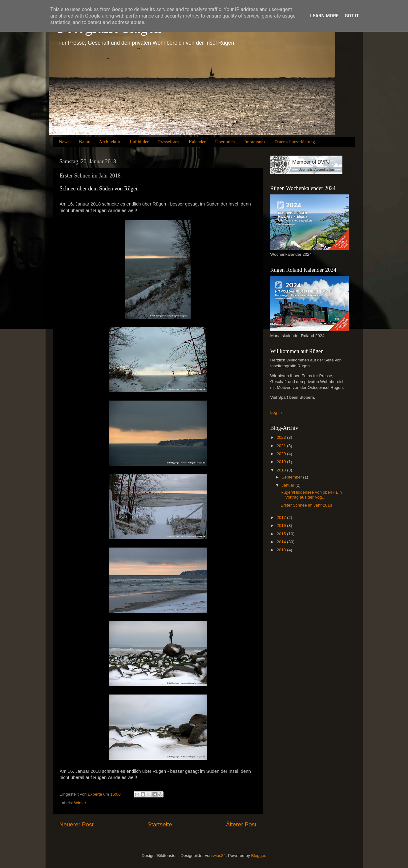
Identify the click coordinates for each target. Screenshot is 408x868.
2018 (282, 470)
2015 (282, 534)
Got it (352, 16)
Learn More (324, 16)
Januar (289, 485)
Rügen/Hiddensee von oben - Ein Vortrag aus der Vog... (311, 495)
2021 (282, 446)
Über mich (225, 142)
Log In (276, 412)
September (293, 477)
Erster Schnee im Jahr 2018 (306, 505)
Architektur (110, 142)
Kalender (197, 142)
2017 (282, 518)
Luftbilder (139, 142)
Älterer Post (241, 824)
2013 (282, 550)
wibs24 (219, 856)
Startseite (160, 824)
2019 (282, 462)
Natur (84, 142)
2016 (282, 526)
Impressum (255, 142)
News (64, 142)
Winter (80, 803)
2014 (282, 542)
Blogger (258, 856)
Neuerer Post (77, 824)
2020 (282, 454)
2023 (282, 437)
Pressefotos (169, 142)
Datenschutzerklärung (295, 142)
